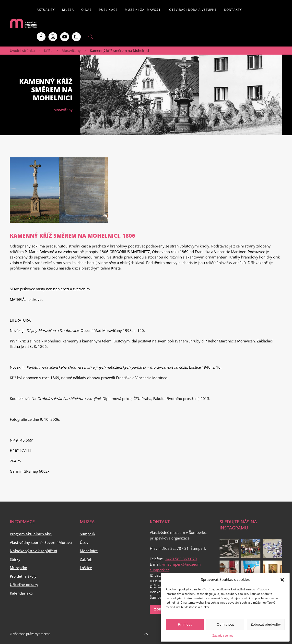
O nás (86, 10)
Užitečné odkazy (24, 585)
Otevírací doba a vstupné (193, 10)
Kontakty (233, 10)
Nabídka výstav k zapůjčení (33, 551)
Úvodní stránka (22, 51)
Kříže (48, 51)
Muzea (68, 10)
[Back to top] (146, 634)
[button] (282, 579)
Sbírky (15, 559)
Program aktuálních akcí (31, 534)
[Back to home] (23, 23)
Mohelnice (89, 551)
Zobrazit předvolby (266, 624)
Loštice (86, 568)
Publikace (108, 10)
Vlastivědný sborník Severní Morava (41, 542)
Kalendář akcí (22, 593)
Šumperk (88, 534)
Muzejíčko (18, 568)
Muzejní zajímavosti (143, 10)
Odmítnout (225, 624)
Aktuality (46, 10)
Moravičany (71, 51)
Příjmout (185, 624)
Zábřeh (86, 559)
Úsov (84, 542)
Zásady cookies (223, 636)
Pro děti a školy (23, 576)
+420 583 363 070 (181, 559)
